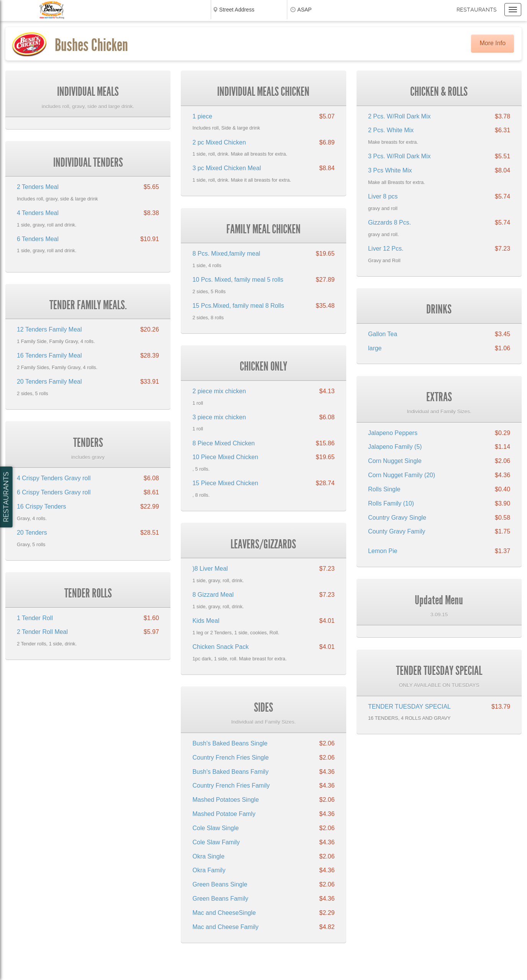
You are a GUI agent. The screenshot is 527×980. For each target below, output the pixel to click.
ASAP (304, 10)
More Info (493, 43)
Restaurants (477, 10)
